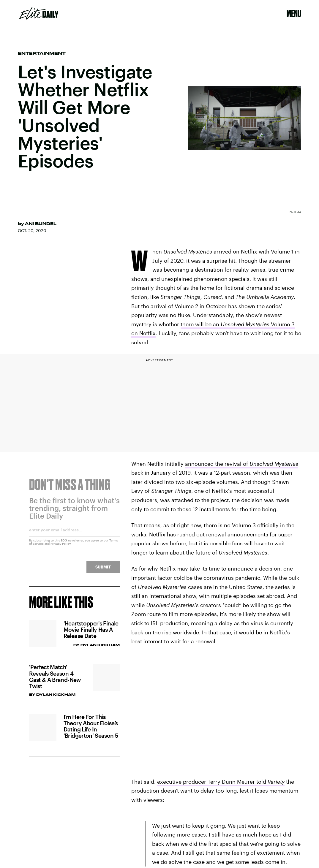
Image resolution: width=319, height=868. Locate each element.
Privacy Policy (61, 547)
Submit (103, 570)
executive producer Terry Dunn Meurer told (221, 782)
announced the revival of (242, 464)
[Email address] (74, 535)
